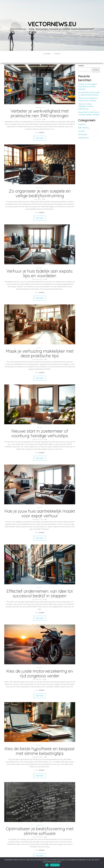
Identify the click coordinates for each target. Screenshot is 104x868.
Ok (47, 865)
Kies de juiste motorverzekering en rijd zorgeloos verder (40, 667)
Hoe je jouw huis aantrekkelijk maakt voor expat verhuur (40, 507)
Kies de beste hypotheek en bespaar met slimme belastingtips (40, 745)
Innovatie (81, 125)
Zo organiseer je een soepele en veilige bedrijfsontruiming (40, 187)
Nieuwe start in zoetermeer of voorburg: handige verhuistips (40, 427)
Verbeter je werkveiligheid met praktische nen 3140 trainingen (40, 107)
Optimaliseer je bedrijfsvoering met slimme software (40, 825)
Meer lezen (40, 132)
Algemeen (47, 54)
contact (57, 54)
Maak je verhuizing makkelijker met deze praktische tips (40, 347)
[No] (101, 863)
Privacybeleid (55, 865)
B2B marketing (83, 122)
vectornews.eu (52, 24)
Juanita (41, 126)
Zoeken (81, 60)
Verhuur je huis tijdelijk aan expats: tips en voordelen (40, 267)
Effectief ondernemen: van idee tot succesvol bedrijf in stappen (40, 587)
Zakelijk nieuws (39, 101)
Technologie (83, 128)
